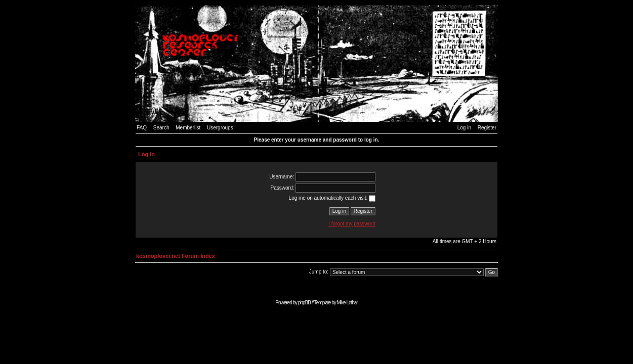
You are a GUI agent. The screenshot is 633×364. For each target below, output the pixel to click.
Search (161, 128)
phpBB (304, 303)
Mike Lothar (347, 303)
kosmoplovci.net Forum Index (176, 256)
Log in (464, 128)
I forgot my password (352, 224)
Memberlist (188, 128)
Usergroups (220, 128)
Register (487, 128)
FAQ (142, 128)
